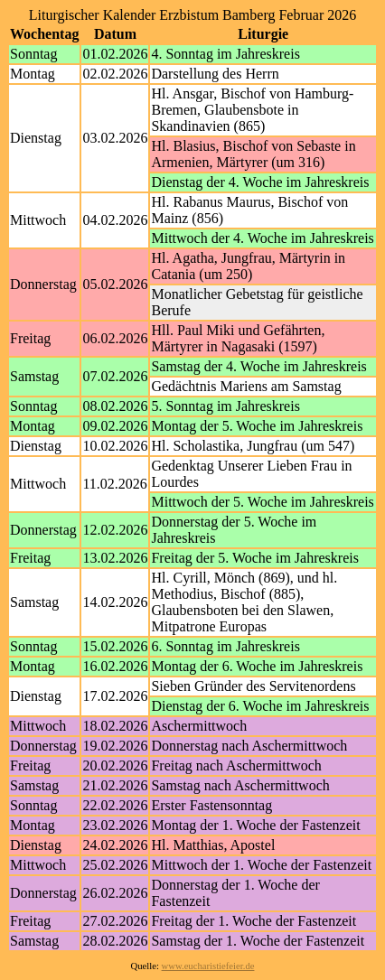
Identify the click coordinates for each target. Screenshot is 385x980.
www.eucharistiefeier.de (208, 966)
